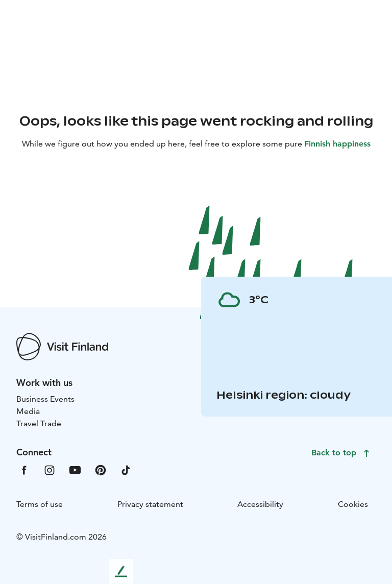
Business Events (45, 399)
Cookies (353, 504)
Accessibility (260, 504)
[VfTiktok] (126, 469)
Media (28, 411)
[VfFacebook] (24, 469)
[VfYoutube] (75, 469)
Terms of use (40, 504)
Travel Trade (39, 423)
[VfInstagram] (50, 469)
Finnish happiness (337, 144)
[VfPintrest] (101, 469)
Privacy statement (150, 504)
